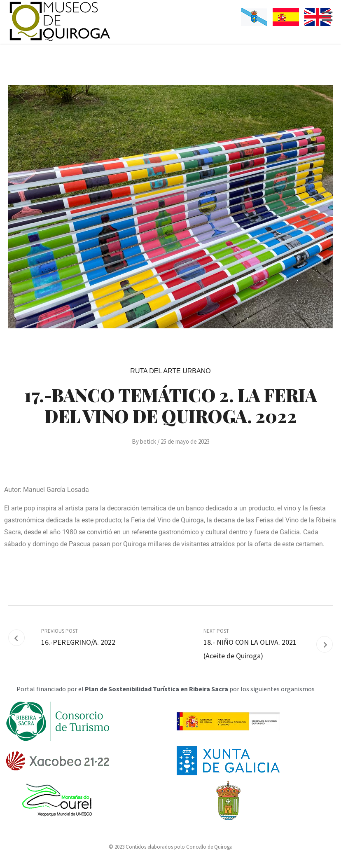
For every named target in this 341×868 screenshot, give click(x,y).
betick (148, 441)
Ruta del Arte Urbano (170, 371)
